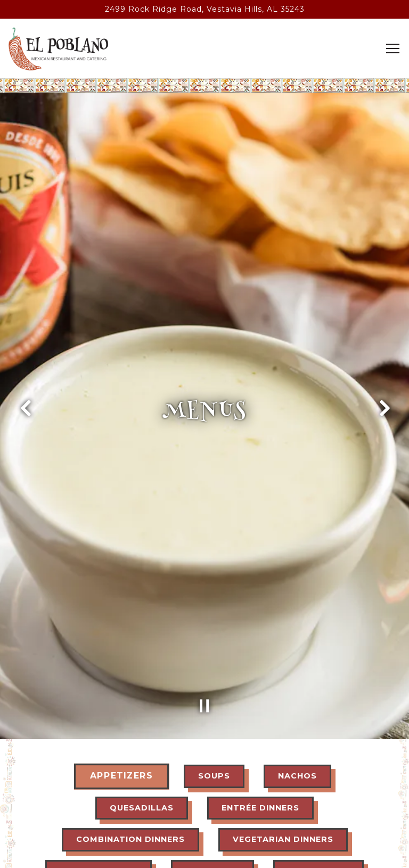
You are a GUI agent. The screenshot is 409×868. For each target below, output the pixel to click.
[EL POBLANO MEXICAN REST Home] (59, 48)
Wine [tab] (357, 831)
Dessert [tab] (194, 831)
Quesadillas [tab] (142, 736)
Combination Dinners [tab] (130, 767)
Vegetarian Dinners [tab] (283, 767)
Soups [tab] (214, 704)
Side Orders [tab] (318, 799)
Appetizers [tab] (121, 704)
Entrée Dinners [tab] (260, 736)
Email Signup (204, 854)
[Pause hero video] (204, 630)
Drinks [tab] (280, 831)
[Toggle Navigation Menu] (393, 48)
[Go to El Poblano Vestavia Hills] (204, 9)
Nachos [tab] (297, 704)
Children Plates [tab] (83, 831)
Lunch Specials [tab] (99, 799)
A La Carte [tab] (212, 799)
